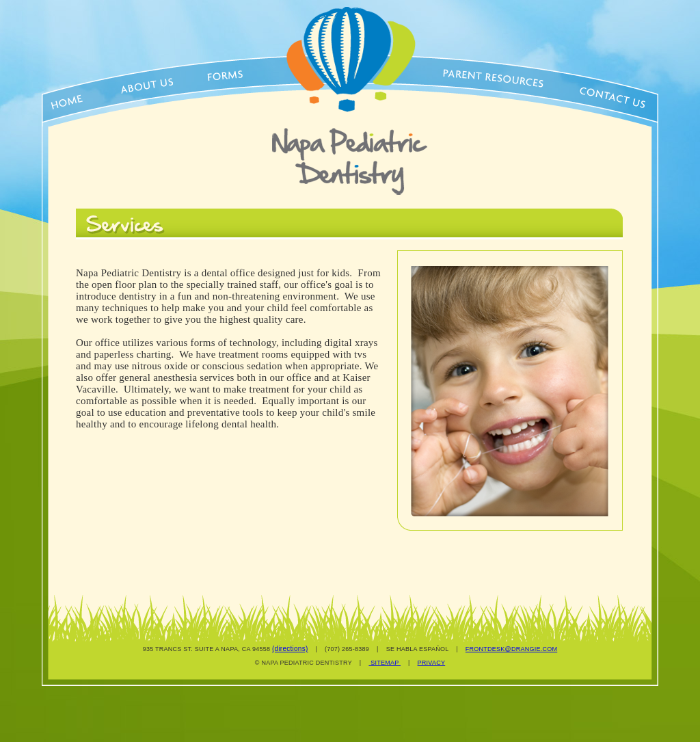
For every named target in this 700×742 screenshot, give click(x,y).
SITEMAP (385, 663)
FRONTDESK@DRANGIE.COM (511, 649)
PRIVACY (432, 663)
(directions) (290, 649)
